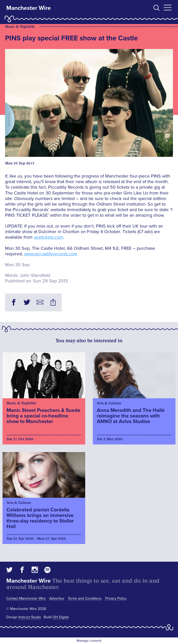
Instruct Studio (30, 617)
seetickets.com (49, 237)
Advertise (57, 598)
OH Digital (61, 617)
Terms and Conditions (85, 598)
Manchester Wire (29, 8)
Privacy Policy (116, 598)
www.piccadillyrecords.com (51, 254)
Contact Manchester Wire (26, 598)
